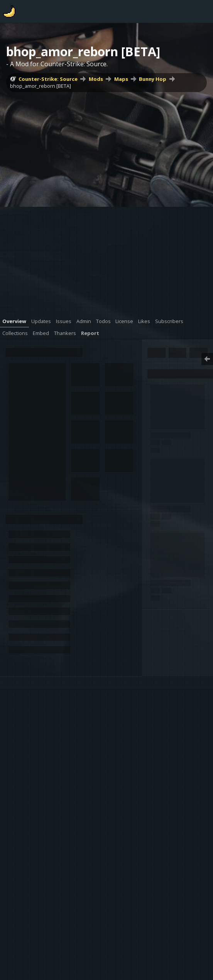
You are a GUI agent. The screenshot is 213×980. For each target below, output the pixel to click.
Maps (121, 79)
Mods (96, 79)
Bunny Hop (153, 79)
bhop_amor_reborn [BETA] (41, 86)
